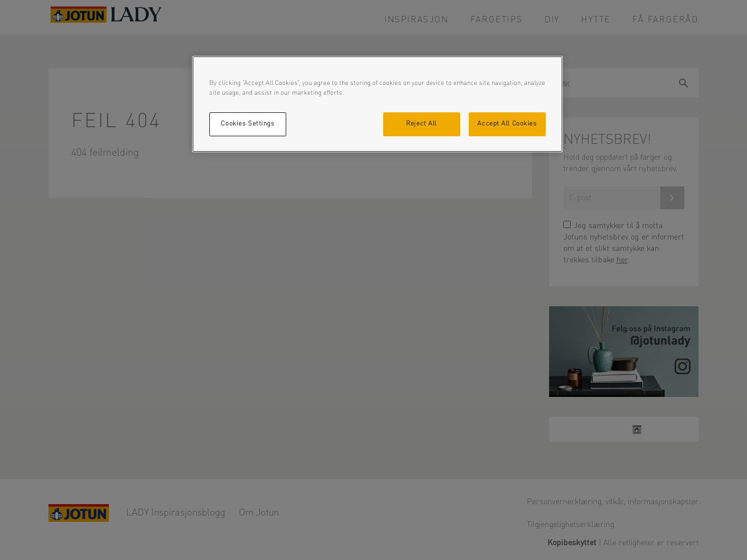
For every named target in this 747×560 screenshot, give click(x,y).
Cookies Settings (247, 124)
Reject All (421, 124)
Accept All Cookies (507, 124)
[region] (377, 104)
